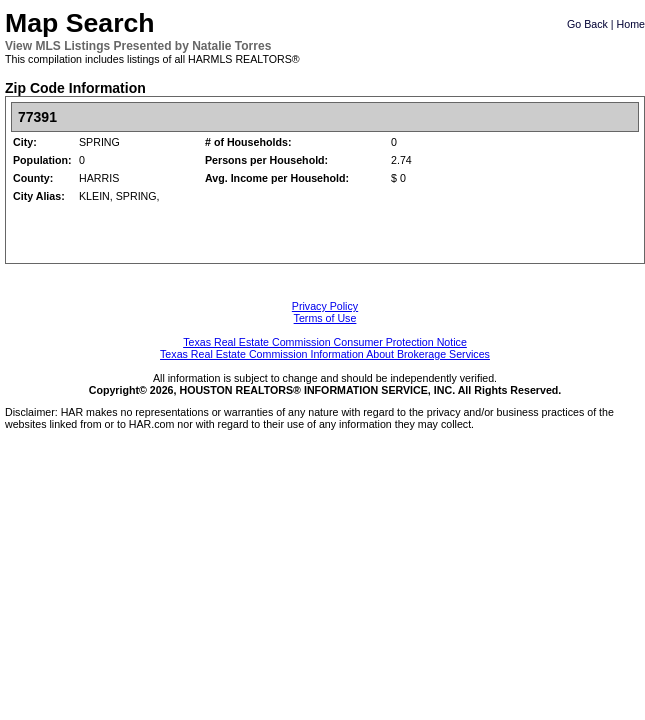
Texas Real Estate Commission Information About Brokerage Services (325, 354)
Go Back (587, 24)
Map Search (80, 23)
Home (631, 24)
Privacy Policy (325, 306)
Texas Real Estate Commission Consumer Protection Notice (325, 342)
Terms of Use (325, 318)
